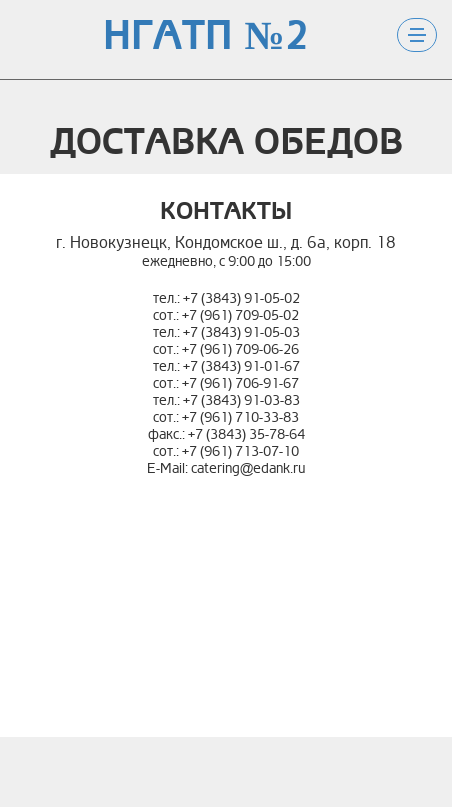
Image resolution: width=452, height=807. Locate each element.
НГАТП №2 (205, 36)
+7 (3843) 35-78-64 (246, 434)
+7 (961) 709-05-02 (240, 315)
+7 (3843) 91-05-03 (241, 332)
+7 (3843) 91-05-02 (241, 298)
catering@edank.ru (248, 468)
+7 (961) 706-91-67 (240, 383)
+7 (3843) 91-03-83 (241, 400)
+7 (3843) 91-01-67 (241, 366)
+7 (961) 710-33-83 (240, 417)
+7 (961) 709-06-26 (240, 349)
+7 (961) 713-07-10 (240, 451)
